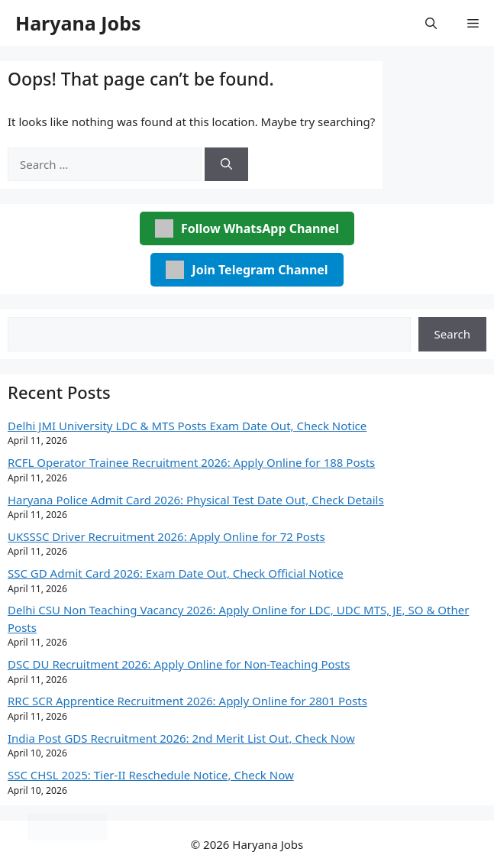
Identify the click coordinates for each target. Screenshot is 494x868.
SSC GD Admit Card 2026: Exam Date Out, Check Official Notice (176, 573)
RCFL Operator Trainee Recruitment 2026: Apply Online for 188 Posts (191, 462)
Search (452, 334)
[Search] (226, 165)
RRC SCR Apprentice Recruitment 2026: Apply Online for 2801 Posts (187, 701)
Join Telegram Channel (247, 270)
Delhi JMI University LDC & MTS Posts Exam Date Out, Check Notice (187, 426)
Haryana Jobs (78, 23)
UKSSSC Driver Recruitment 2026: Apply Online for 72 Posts (166, 536)
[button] (431, 23)
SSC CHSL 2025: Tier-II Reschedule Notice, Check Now (151, 775)
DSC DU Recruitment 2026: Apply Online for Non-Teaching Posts (179, 664)
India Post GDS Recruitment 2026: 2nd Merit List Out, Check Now (181, 738)
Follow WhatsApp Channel (247, 228)
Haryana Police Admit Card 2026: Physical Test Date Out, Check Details (196, 500)
